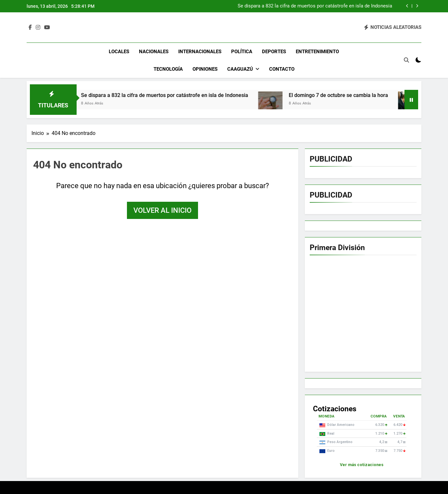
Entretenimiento (317, 52)
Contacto (282, 69)
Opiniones (205, 69)
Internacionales (200, 52)
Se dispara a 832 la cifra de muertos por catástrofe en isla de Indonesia (315, 6)
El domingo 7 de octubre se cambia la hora (348, 95)
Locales (119, 52)
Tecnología (168, 69)
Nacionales (154, 52)
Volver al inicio (162, 210)
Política (242, 52)
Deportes (274, 52)
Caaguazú (240, 69)
